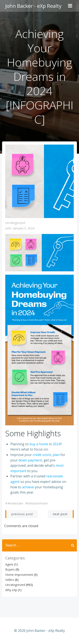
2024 (56, 444)
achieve (28, 487)
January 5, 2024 (24, 228)
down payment (30, 460)
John (8, 228)
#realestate (15, 503)
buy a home (39, 444)
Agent (9, 564)
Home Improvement (19, 575)
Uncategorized (15, 223)
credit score (42, 455)
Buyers (10, 569)
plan (56, 455)
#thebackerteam (37, 503)
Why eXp (11, 590)
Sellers (10, 580)
